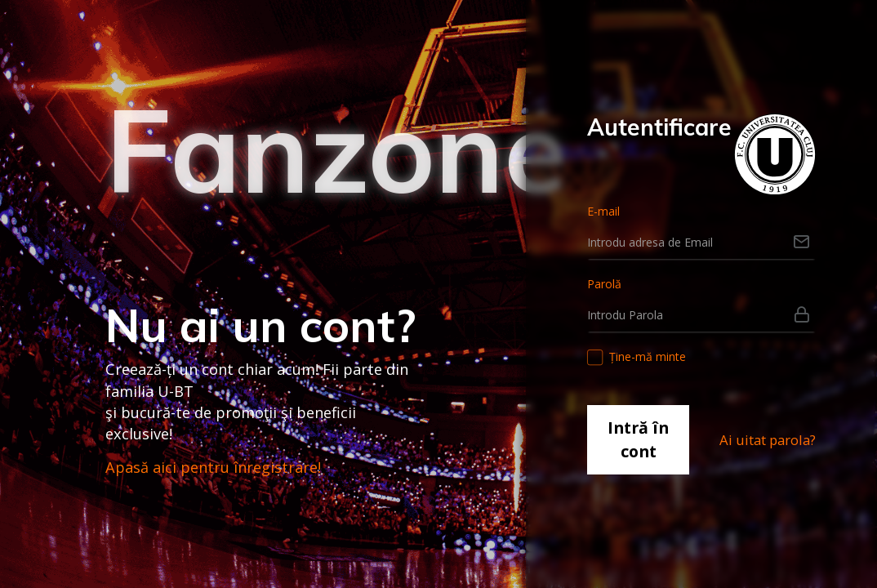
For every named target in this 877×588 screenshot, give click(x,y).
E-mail (603, 211)
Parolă (604, 284)
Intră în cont (638, 439)
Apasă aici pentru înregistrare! (213, 467)
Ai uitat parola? (768, 440)
